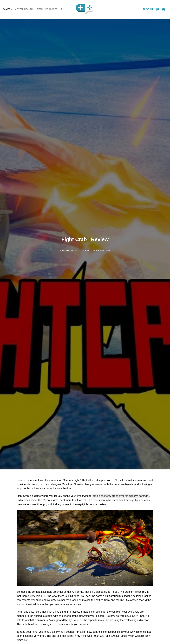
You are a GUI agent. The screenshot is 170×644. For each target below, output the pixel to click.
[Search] (61, 9)
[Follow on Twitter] (148, 9)
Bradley (105, 250)
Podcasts (51, 9)
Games (7, 9)
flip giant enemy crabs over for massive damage (121, 496)
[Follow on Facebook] (139, 9)
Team (40, 9)
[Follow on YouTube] (152, 9)
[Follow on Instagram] (143, 9)
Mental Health (25, 9)
